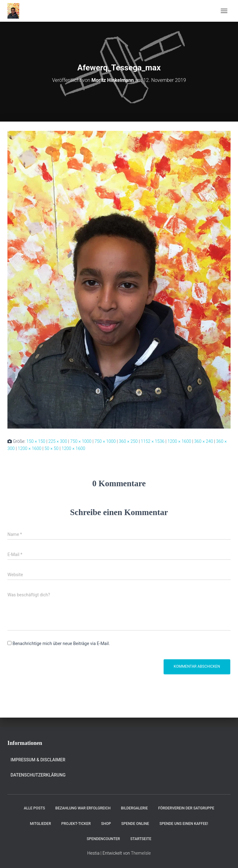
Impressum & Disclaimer (38, 760)
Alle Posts (34, 808)
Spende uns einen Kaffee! (184, 824)
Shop (106, 824)
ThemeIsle (141, 853)
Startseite (141, 839)
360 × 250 (128, 441)
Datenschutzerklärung (38, 775)
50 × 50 (51, 448)
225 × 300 (58, 441)
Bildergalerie (134, 808)
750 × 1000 (81, 441)
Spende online (135, 824)
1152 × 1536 (152, 441)
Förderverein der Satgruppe (186, 808)
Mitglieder (41, 824)
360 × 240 (204, 441)
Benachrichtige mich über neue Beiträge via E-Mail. (61, 643)
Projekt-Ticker (76, 824)
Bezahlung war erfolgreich (83, 808)
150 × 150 (36, 441)
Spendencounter (103, 839)
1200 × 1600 (179, 441)
